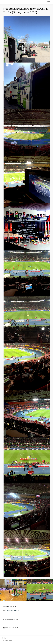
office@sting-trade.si (12, 610)
